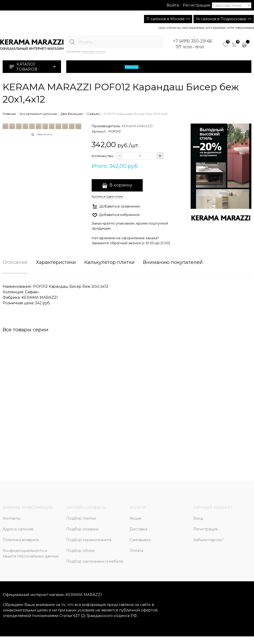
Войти (173, 5)
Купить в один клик (107, 196)
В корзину (121, 185)
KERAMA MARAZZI (137, 126)
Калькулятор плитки (109, 263)
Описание (15, 263)
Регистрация (196, 5)
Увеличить (44, 134)
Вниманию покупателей (173, 263)
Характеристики (56, 263)
